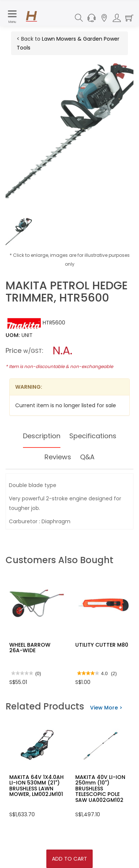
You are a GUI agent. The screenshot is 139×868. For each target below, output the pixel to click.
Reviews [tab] (58, 457)
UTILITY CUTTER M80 (102, 645)
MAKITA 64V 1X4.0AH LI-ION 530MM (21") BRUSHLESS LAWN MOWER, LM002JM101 (37, 786)
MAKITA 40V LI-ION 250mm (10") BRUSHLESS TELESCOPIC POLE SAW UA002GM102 (100, 789)
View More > (106, 708)
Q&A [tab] (87, 457)
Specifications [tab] (93, 436)
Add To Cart (69, 859)
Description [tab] (42, 436)
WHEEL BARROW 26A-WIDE (30, 648)
